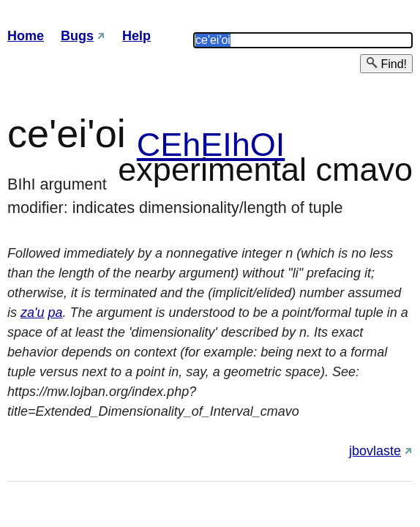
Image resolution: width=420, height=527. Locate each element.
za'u (32, 313)
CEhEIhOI (211, 145)
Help (136, 36)
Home (26, 36)
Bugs (77, 36)
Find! (386, 63)
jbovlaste (375, 451)
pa (55, 313)
